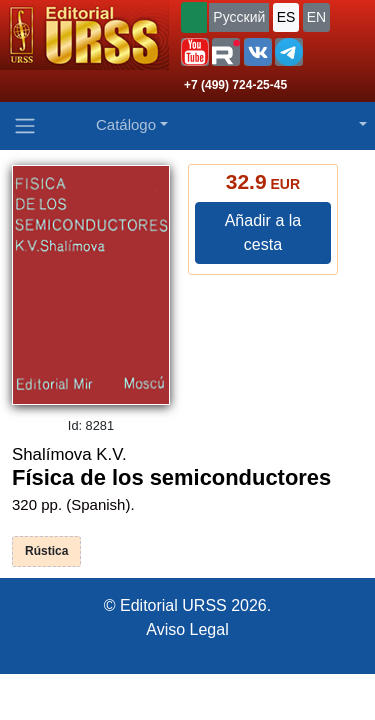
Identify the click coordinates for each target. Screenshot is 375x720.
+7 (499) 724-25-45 (235, 85)
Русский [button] (239, 17)
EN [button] (316, 17)
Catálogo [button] (126, 124)
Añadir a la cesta (263, 232)
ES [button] (286, 17)
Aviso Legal (187, 629)
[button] (195, 52)
